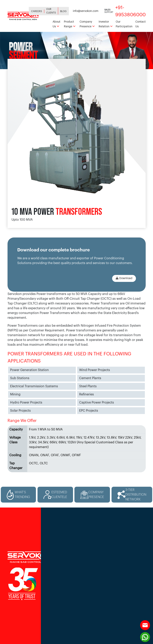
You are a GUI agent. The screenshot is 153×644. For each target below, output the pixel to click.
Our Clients (51, 11)
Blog (63, 11)
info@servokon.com (86, 11)
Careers (37, 11)
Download (124, 278)
